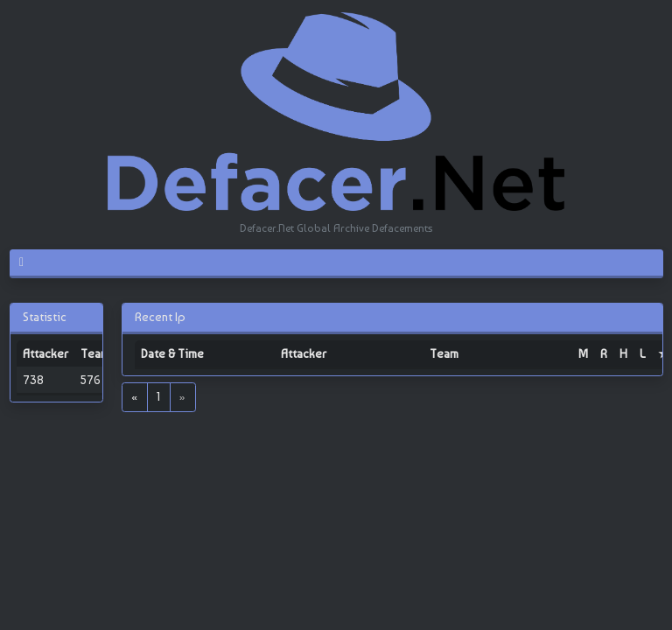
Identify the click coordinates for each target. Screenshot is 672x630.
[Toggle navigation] (28, 262)
